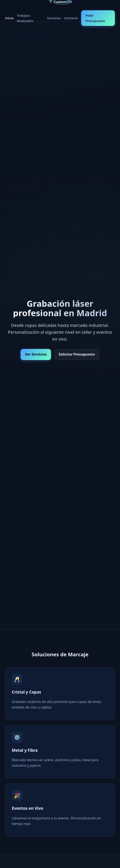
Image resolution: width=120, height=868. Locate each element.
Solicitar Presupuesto (77, 354)
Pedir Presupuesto (95, 18)
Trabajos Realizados (25, 18)
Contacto (71, 18)
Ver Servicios (36, 354)
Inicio (9, 18)
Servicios (54, 18)
